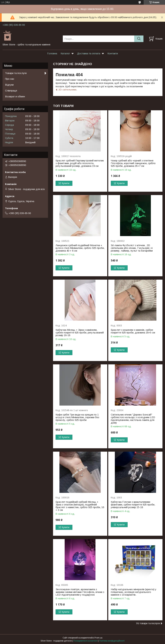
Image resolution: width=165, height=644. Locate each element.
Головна (52, 53)
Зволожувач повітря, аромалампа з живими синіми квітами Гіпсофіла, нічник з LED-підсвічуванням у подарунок (80, 592)
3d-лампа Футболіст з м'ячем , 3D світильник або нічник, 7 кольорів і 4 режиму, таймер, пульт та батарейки (132, 248)
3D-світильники (67, 90)
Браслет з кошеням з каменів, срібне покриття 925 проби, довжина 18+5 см (133, 331)
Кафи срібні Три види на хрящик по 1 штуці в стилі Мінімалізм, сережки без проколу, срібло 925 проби (77, 417)
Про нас (10, 79)
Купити (66, 183)
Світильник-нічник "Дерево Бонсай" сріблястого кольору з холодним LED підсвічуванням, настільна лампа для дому (133, 419)
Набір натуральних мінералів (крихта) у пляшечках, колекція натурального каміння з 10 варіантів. (134, 592)
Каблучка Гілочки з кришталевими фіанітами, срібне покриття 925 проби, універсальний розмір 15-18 (133, 505)
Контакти (113, 53)
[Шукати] (139, 39)
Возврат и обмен (15, 96)
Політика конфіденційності (112, 641)
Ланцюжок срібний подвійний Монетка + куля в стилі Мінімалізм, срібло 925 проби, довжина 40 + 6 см (80, 248)
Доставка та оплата (89, 53)
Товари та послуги (16, 73)
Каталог (65, 53)
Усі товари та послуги (148, 623)
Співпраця (11, 91)
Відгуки (9, 85)
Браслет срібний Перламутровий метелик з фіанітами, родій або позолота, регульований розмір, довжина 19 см (80, 163)
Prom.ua (98, 638)
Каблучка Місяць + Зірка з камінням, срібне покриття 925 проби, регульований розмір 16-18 (80, 333)
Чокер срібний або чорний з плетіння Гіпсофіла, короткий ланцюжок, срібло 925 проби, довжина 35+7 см (133, 163)
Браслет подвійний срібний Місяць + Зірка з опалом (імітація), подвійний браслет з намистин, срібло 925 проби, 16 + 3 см (80, 506)
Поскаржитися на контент (85, 641)
